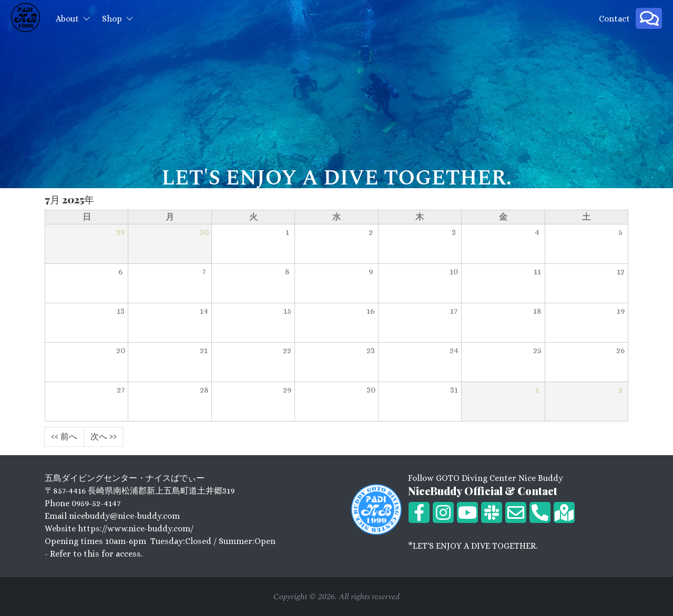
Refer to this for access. (96, 554)
